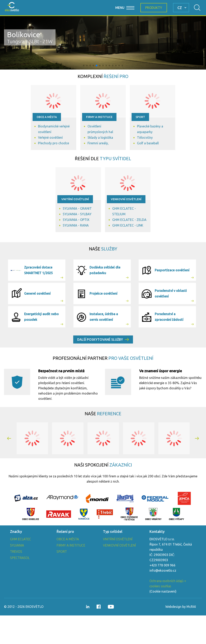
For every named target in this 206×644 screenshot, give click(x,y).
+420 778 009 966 (162, 594)
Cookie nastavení (163, 620)
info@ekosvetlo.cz (163, 599)
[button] (84, 66)
